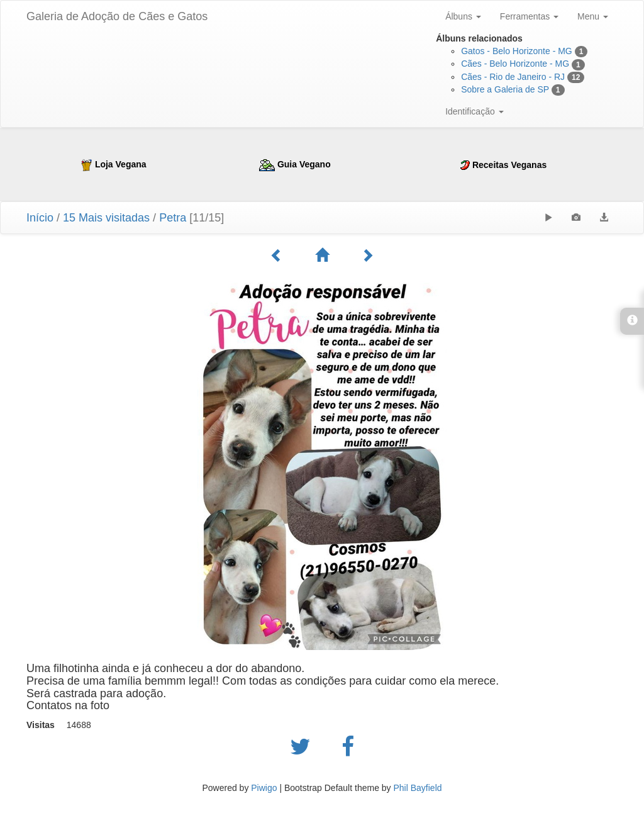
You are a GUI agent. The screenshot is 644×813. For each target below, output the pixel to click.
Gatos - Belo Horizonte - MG (517, 51)
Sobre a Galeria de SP (505, 89)
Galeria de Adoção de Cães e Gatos (117, 16)
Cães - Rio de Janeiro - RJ (513, 77)
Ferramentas (529, 16)
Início (40, 218)
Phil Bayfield (417, 788)
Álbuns (463, 16)
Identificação (475, 111)
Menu (593, 16)
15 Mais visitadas (106, 218)
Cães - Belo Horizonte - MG (515, 64)
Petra (173, 218)
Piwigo (264, 788)
